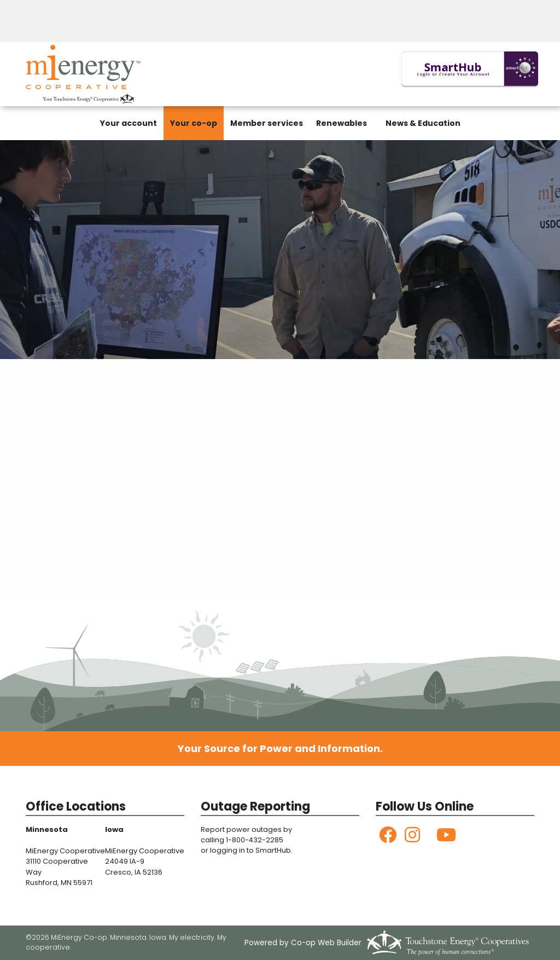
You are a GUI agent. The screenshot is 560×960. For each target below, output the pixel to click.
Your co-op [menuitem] (194, 123)
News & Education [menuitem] (423, 123)
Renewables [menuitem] (342, 123)
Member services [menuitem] (267, 123)
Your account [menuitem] (129, 123)
